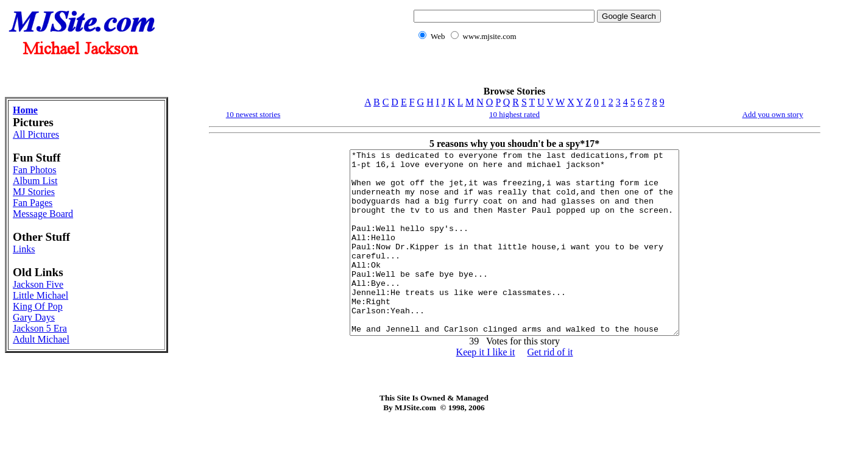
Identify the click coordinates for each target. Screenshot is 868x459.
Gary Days (34, 317)
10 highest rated (514, 114)
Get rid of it (550, 389)
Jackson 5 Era (40, 328)
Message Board (43, 214)
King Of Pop (38, 306)
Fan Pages (33, 203)
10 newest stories (253, 114)
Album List (35, 181)
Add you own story (772, 114)
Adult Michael (41, 339)
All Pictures (36, 134)
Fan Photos (35, 170)
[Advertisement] (535, 70)
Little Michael (41, 295)
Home (25, 110)
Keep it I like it (486, 389)
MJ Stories (34, 192)
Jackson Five (38, 284)
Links (24, 249)
